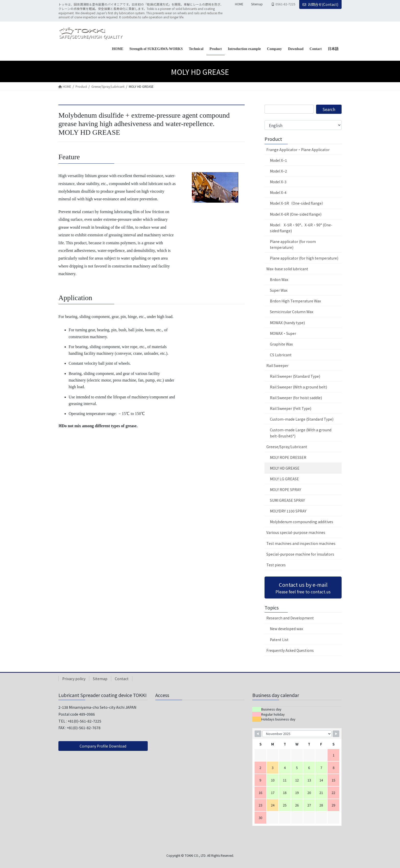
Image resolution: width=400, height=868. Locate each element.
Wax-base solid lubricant (287, 269)
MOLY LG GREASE (284, 479)
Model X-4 (278, 192)
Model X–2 (278, 171)
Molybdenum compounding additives (302, 522)
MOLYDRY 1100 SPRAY (288, 511)
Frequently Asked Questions (290, 650)
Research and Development (290, 618)
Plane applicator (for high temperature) (304, 258)
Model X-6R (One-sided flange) (296, 214)
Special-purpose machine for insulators (300, 554)
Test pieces (276, 565)
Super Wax (279, 290)
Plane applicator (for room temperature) (293, 244)
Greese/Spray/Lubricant (287, 447)
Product (273, 139)
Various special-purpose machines (296, 532)
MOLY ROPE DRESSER (288, 457)
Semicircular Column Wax (292, 312)
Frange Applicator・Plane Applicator (298, 150)
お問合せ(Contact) (320, 4)
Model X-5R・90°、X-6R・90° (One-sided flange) (301, 228)
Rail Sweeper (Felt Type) (291, 408)
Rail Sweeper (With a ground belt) (298, 387)
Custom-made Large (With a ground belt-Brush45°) (301, 433)
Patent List (279, 640)
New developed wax (286, 629)
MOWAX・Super (283, 333)
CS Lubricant (281, 355)
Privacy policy (74, 679)
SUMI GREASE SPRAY (287, 500)
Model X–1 (278, 160)
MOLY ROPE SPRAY (285, 490)
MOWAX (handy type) (287, 323)
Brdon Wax (279, 279)
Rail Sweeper (277, 365)
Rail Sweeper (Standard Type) (295, 376)
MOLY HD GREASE (285, 468)
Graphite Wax (281, 344)
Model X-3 (278, 182)
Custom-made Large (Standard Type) (302, 419)
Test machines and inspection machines (301, 543)
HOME (239, 4)
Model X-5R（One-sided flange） (298, 203)
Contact (122, 679)
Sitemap (257, 4)
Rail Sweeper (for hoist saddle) (296, 398)
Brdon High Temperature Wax (295, 301)
